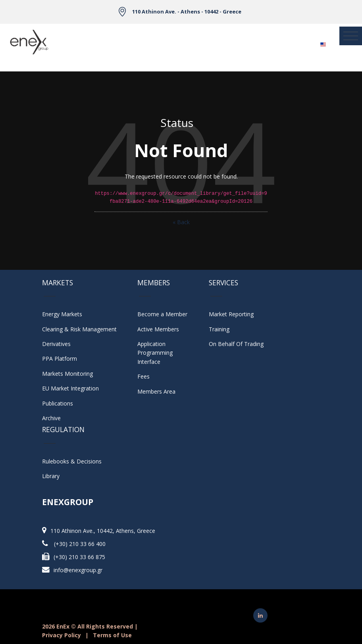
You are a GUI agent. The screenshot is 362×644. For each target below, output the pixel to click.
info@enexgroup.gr (78, 570)
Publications (58, 403)
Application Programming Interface (159, 353)
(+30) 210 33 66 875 (79, 557)
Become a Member (162, 314)
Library (51, 476)
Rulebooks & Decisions (72, 461)
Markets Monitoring (67, 374)
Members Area (156, 391)
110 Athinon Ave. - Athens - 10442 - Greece (187, 12)
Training (219, 329)
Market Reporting (231, 314)
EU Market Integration (70, 388)
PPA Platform (60, 359)
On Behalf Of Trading (236, 344)
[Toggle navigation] (351, 36)
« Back (181, 222)
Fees (143, 376)
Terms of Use (112, 635)
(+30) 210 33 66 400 (80, 544)
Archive (51, 418)
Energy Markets (62, 314)
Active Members (158, 329)
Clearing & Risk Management (79, 329)
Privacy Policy (62, 635)
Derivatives (56, 344)
